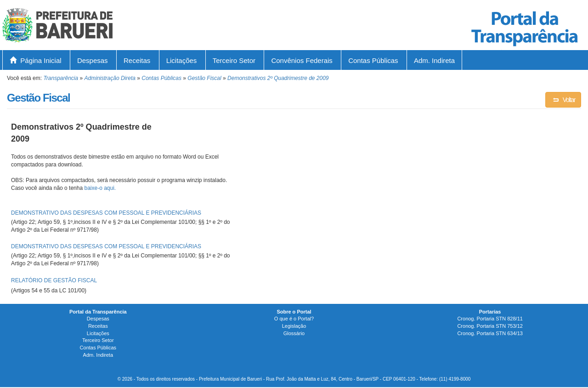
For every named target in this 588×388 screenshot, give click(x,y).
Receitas (137, 60)
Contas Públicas (373, 60)
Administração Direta (110, 78)
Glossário (294, 333)
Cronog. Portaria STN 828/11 (490, 319)
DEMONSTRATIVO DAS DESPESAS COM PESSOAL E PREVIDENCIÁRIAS (106, 213)
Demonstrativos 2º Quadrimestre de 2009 (278, 78)
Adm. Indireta (434, 60)
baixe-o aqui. (100, 188)
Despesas (93, 60)
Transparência (61, 78)
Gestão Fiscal (204, 78)
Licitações (182, 60)
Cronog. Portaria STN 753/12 (490, 326)
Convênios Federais (302, 60)
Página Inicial (36, 60)
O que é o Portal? (294, 319)
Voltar (563, 100)
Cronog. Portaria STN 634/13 (490, 333)
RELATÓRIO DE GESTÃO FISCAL (54, 280)
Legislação (294, 326)
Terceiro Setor (234, 60)
